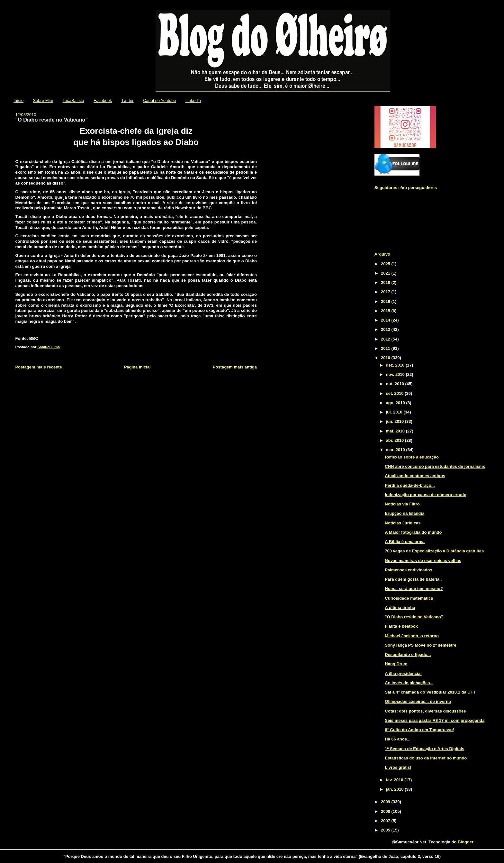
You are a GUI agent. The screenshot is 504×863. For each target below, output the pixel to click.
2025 (386, 264)
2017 (386, 292)
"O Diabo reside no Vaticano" (414, 617)
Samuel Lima (49, 347)
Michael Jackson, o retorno (412, 636)
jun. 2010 (396, 421)
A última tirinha (400, 608)
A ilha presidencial (403, 673)
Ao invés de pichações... (409, 683)
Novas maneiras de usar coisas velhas (423, 561)
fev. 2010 (395, 780)
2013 (386, 329)
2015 (386, 311)
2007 (386, 821)
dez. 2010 (396, 365)
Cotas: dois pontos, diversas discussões (425, 711)
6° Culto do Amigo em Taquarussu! (419, 730)
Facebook (103, 100)
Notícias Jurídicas (403, 523)
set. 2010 (396, 393)
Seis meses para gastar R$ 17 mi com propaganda (435, 720)
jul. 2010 (395, 412)
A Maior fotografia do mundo (413, 532)
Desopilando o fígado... (408, 654)
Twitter (127, 100)
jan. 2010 (396, 789)
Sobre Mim (43, 100)
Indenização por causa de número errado (426, 495)
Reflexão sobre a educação (412, 457)
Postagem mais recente (38, 367)
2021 (386, 273)
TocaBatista (73, 100)
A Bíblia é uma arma (405, 542)
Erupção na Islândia (405, 513)
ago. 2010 (396, 403)
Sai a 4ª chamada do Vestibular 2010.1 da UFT (430, 692)
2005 (386, 830)
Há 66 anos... (397, 739)
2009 (386, 802)
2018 (386, 282)
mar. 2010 (396, 450)
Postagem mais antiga (235, 367)
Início (18, 100)
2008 (386, 811)
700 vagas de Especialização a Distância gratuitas (434, 551)
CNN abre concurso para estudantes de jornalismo (435, 466)
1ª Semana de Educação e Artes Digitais (424, 749)
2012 (386, 339)
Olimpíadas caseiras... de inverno (418, 701)
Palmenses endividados (408, 570)
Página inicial (137, 367)
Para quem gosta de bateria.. (413, 579)
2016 (386, 301)
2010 (386, 358)
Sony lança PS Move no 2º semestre (420, 645)
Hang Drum (396, 664)
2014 (386, 320)
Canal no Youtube (160, 100)
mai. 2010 (396, 431)
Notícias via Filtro (402, 504)
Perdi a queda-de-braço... (410, 485)
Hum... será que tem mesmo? (414, 589)
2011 (386, 348)
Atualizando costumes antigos (415, 476)
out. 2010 (396, 384)
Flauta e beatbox (401, 626)
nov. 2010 (396, 374)
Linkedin (193, 100)
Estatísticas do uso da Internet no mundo (426, 758)
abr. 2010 (396, 440)
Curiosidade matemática (409, 598)
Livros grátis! (398, 767)
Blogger (465, 842)
